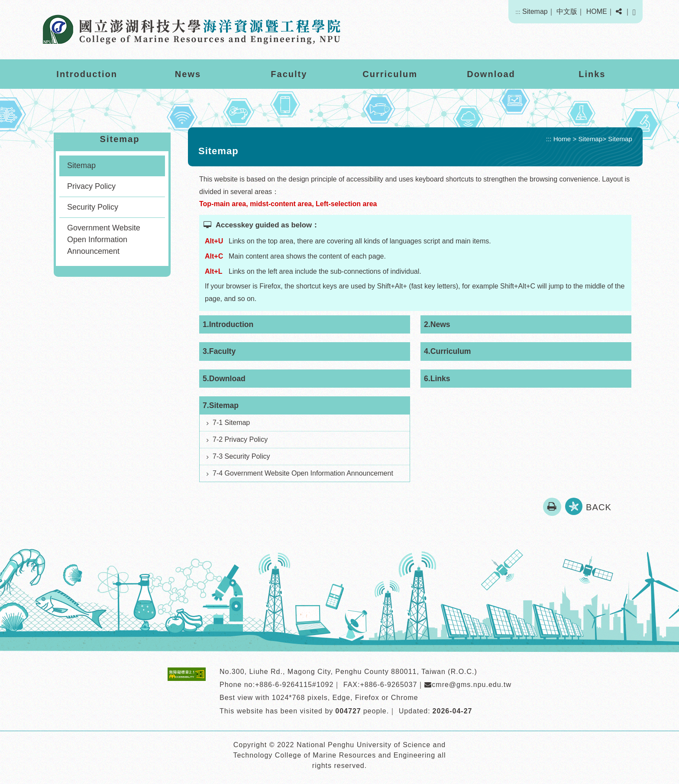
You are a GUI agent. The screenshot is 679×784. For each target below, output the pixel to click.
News (188, 74)
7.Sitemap (221, 405)
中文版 (567, 11)
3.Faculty (219, 351)
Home (562, 139)
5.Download (224, 379)
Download (491, 74)
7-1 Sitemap (231, 423)
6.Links (437, 379)
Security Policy (93, 207)
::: (518, 12)
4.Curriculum (448, 351)
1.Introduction (228, 324)
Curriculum (390, 74)
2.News (437, 324)
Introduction (87, 74)
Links (592, 74)
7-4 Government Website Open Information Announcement (303, 473)
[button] (619, 12)
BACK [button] (599, 507)
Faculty (289, 74)
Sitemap (535, 11)
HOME (597, 11)
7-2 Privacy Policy (240, 439)
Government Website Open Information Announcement (104, 240)
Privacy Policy (91, 186)
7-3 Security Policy (241, 456)
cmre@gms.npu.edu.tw (468, 685)
